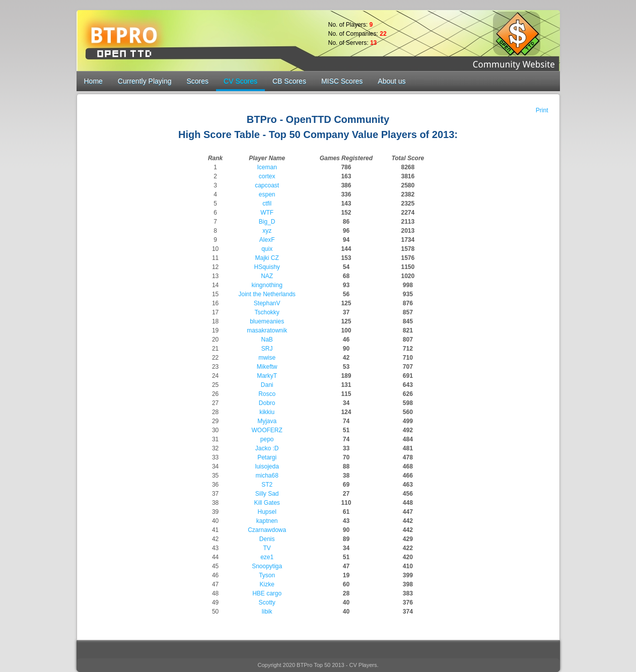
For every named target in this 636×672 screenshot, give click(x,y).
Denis (267, 539)
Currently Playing (145, 81)
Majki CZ (267, 258)
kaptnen (267, 521)
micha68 (267, 476)
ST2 (267, 485)
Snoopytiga (267, 566)
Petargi (267, 457)
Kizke (267, 584)
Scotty (267, 602)
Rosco (267, 394)
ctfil (267, 204)
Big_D (267, 222)
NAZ (267, 276)
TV (267, 548)
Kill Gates (267, 503)
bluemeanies (267, 321)
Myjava (267, 421)
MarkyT (267, 376)
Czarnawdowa (267, 530)
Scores (197, 81)
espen (267, 194)
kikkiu (267, 412)
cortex (267, 176)
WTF (267, 213)
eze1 (267, 557)
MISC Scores (342, 81)
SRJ (267, 349)
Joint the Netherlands (267, 294)
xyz (267, 231)
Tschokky (267, 312)
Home (93, 81)
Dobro (267, 403)
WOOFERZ (267, 430)
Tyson (267, 575)
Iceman (267, 167)
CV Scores (240, 81)
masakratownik (267, 330)
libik (267, 612)
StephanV (267, 303)
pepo (267, 439)
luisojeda (267, 466)
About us (392, 81)
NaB (267, 340)
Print (542, 110)
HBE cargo (267, 593)
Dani (267, 385)
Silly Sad (267, 494)
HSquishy (267, 267)
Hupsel (267, 512)
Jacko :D (267, 448)
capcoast (267, 185)
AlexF (267, 240)
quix (267, 249)
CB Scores (289, 81)
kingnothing (267, 285)
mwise (267, 358)
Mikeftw (267, 367)
